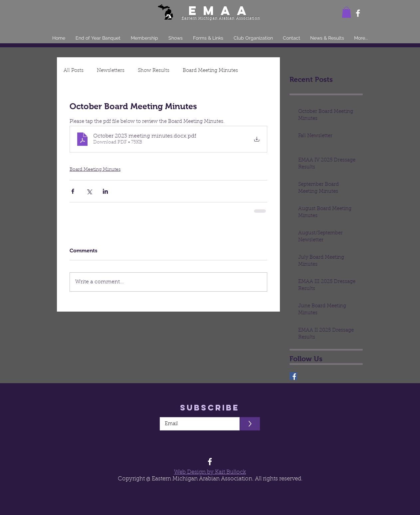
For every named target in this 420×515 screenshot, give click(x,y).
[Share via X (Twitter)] (89, 191)
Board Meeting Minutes (210, 71)
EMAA (221, 10)
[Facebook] (358, 13)
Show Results (154, 71)
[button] (346, 12)
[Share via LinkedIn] (105, 191)
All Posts (74, 71)
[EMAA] (293, 376)
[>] (250, 424)
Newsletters (111, 71)
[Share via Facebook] (73, 191)
